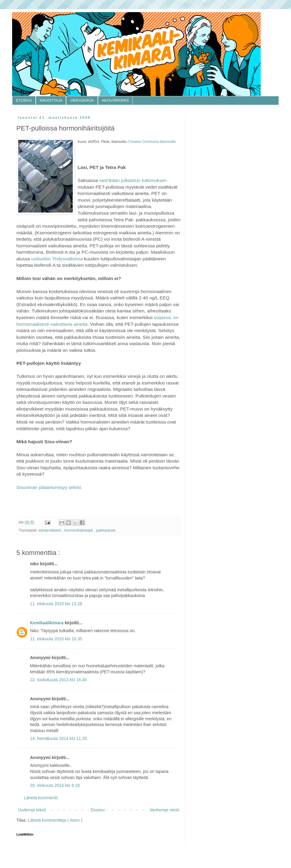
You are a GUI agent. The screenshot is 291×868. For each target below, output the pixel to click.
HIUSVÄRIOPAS (115, 101)
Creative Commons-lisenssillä (152, 142)
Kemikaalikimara (47, 623)
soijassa (162, 317)
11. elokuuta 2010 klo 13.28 (56, 604)
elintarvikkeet (50, 530)
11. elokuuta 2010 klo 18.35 (56, 639)
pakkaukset (106, 530)
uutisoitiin (41, 259)
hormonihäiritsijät (79, 530)
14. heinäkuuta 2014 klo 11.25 (59, 738)
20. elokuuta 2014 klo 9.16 (55, 785)
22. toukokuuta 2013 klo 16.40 (59, 680)
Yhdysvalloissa (67, 259)
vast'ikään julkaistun (120, 180)
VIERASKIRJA (82, 101)
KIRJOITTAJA (51, 101)
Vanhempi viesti (164, 810)
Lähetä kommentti (41, 798)
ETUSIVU (24, 101)
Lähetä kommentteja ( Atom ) (55, 820)
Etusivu (98, 810)
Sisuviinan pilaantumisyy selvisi (49, 487)
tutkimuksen (154, 180)
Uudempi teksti (32, 810)
